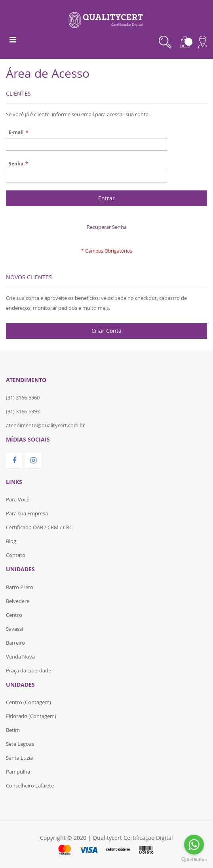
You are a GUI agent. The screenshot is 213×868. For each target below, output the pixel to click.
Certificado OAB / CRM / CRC (39, 527)
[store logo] (107, 19)
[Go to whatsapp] (194, 845)
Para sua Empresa (27, 513)
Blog (11, 541)
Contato (16, 555)
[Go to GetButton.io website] (194, 860)
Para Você (18, 499)
